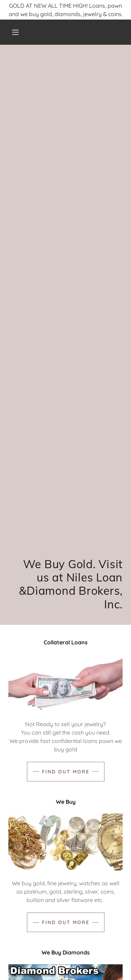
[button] (15, 32)
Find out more (66, 772)
